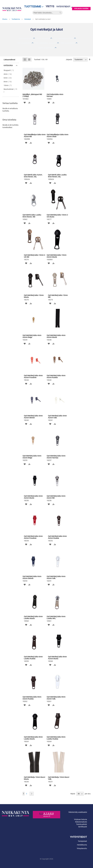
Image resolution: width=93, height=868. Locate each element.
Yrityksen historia (80, 819)
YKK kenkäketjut (24, 43)
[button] (25, 103)
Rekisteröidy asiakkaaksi (78, 812)
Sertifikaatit (83, 827)
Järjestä (69, 60)
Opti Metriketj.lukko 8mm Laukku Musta (33, 738)
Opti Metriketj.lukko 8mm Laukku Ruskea (56, 738)
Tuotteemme (16, 19)
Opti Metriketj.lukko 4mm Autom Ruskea (56, 376)
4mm (8, 74)
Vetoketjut (28, 19)
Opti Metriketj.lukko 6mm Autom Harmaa (56, 457)
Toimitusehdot (82, 824)
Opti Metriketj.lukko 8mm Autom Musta (57, 658)
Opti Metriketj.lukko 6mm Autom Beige (32, 457)
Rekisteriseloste (81, 822)
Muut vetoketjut (43, 38)
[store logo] (12, 9)
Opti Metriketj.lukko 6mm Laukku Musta (33, 617)
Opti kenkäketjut (26, 38)
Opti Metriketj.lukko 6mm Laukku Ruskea (33, 658)
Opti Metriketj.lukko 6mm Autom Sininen (32, 577)
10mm (8, 85)
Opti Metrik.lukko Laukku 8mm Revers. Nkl (32, 216)
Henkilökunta (82, 845)
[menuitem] (33, 7)
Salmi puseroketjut (46, 48)
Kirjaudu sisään (81, 9)
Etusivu (5, 19)
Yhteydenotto (82, 848)
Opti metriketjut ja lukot (64, 38)
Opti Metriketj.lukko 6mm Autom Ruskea (57, 537)
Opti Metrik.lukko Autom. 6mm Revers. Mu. (33, 176)
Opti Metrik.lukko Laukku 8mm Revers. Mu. (57, 176)
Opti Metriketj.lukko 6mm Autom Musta (33, 497)
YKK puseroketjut (68, 43)
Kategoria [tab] (8, 65)
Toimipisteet (82, 841)
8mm (8, 82)
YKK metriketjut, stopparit (46, 43)
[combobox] (47, 13)
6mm (8, 78)
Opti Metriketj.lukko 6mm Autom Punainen (33, 537)
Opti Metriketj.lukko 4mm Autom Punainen (33, 376)
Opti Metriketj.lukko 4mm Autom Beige (32, 336)
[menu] (33, 7)
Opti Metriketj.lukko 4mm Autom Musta (56, 336)
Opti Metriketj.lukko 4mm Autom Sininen (33, 417)
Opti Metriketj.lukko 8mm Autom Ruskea (32, 698)
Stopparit (9, 70)
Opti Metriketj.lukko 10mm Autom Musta (56, 256)
